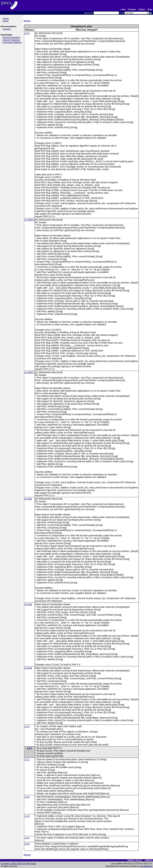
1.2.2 (29, 748)
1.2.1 (27, 759)
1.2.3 (27, 726)
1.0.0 (27, 844)
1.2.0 (27, 797)
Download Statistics (13, 42)
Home (6, 18)
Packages (132, 9)
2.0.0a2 (28, 604)
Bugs (150, 9)
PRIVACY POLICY (135, 860)
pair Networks (146, 866)
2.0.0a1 (28, 668)
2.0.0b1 (28, 499)
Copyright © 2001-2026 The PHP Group (18, 864)
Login (123, 9)
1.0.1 (27, 838)
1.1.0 (27, 816)
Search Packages (12, 40)
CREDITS (148, 860)
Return (27, 21)
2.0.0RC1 (29, 372)
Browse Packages (12, 37)
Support (142, 9)
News (6, 21)
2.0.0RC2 (29, 220)
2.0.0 (27, 33)
